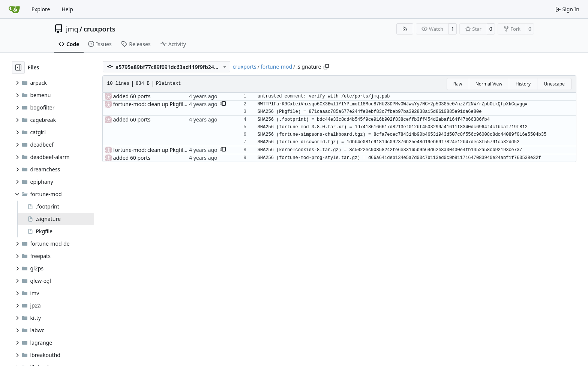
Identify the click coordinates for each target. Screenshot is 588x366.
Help (67, 9)
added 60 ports (132, 96)
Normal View (489, 84)
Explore (41, 9)
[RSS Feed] (405, 29)
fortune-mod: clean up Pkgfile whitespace (164, 104)
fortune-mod (276, 67)
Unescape (554, 84)
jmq (72, 29)
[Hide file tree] (18, 67)
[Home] (14, 9)
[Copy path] (326, 67)
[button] (223, 104)
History (523, 84)
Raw (458, 84)
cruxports (100, 29)
